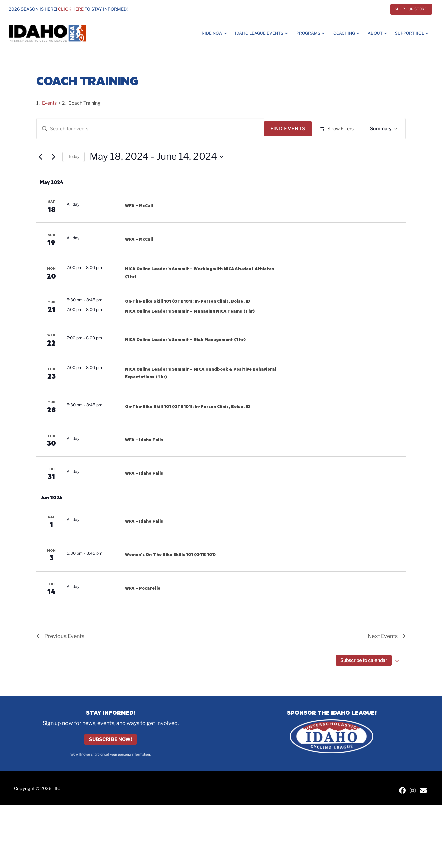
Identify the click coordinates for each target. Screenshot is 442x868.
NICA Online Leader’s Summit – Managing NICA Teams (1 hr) (190, 330)
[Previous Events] (40, 177)
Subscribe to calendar (364, 680)
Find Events (290, 128)
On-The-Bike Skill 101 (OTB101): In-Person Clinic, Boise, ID (188, 321)
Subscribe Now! (110, 759)
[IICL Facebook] (402, 811)
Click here (71, 9)
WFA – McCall (139, 225)
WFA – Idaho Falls (144, 459)
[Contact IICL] (423, 811)
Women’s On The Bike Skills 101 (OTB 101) (170, 574)
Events (49, 103)
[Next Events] (53, 177)
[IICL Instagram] (413, 811)
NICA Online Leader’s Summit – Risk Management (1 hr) (185, 359)
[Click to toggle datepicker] (157, 177)
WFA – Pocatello (143, 608)
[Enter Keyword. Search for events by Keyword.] (151, 129)
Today (74, 176)
